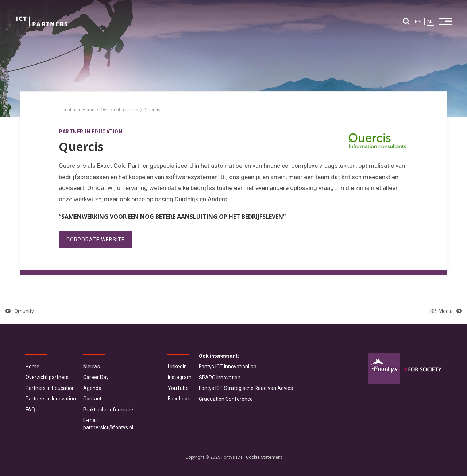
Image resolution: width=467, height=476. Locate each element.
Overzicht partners (119, 110)
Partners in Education (50, 388)
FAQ (30, 410)
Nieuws (92, 367)
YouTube (178, 388)
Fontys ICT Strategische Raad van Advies (246, 388)
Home (88, 110)
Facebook (179, 399)
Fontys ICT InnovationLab (228, 367)
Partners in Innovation (51, 399)
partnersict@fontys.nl (108, 427)
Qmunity (20, 311)
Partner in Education (90, 132)
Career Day (96, 377)
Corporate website (96, 240)
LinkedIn (177, 367)
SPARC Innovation (220, 378)
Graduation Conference (226, 399)
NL (430, 21)
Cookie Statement (264, 457)
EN (418, 21)
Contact (92, 399)
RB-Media (446, 311)
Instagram (180, 377)
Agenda (92, 388)
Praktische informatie (108, 410)
